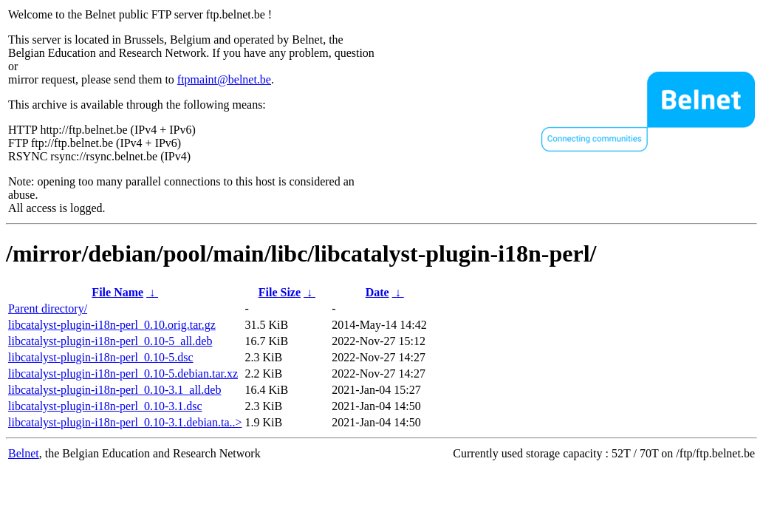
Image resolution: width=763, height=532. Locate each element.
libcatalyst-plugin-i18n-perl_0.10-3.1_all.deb (114, 390)
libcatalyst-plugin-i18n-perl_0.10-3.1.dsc (105, 406)
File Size (280, 292)
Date (377, 292)
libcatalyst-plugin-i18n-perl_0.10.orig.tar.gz (112, 325)
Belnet (24, 453)
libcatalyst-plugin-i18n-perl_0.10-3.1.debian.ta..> (125, 422)
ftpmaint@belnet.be (224, 79)
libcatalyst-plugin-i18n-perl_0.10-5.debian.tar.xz (123, 374)
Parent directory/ (48, 308)
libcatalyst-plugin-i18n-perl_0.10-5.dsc (101, 357)
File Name (117, 292)
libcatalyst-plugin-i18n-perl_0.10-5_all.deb (110, 341)
